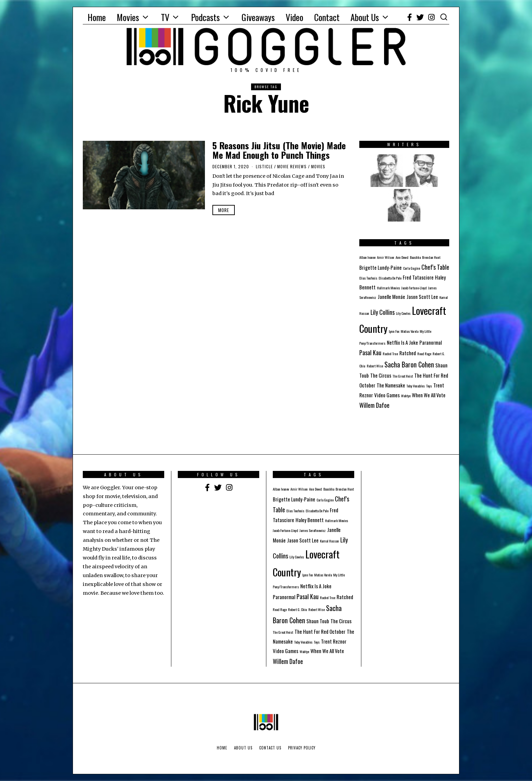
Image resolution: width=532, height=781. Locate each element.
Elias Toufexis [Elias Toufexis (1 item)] (368, 278)
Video (294, 17)
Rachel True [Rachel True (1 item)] (390, 354)
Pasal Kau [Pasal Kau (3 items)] (370, 353)
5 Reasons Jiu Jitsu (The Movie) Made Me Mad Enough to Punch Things (279, 150)
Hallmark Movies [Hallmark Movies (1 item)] (388, 288)
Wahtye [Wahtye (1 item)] (406, 396)
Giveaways (258, 17)
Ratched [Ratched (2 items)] (408, 353)
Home (97, 17)
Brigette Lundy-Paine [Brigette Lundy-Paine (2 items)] (381, 267)
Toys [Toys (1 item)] (429, 386)
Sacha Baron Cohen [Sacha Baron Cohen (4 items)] (409, 364)
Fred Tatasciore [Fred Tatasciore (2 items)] (418, 277)
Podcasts (205, 17)
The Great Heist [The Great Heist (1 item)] (403, 376)
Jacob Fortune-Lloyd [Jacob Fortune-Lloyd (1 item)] (414, 288)
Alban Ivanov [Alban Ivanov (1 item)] (367, 257)
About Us (365, 17)
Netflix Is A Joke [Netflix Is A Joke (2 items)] (402, 342)
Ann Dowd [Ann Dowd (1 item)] (402, 257)
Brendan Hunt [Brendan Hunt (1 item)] (431, 257)
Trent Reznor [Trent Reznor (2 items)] (334, 641)
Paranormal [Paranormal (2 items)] (431, 342)
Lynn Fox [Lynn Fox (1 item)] (394, 331)
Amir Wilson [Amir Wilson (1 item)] (386, 257)
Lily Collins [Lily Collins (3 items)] (383, 312)
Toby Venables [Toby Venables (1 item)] (416, 386)
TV (165, 17)
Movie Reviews (292, 166)
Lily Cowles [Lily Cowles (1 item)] (403, 313)
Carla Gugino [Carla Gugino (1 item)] (412, 268)
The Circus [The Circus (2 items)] (381, 375)
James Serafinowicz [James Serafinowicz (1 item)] (313, 530)
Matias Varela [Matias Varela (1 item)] (410, 331)
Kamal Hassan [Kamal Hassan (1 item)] (329, 541)
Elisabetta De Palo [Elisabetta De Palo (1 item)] (390, 278)
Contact (327, 17)
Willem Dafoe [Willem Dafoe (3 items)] (374, 405)
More (224, 210)
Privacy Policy (302, 748)
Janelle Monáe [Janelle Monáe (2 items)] (391, 297)
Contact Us (270, 748)
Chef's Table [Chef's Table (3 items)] (435, 267)
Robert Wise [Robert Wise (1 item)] (375, 366)
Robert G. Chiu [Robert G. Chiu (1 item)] (298, 609)
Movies (128, 17)
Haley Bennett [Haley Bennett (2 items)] (310, 520)
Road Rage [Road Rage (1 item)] (424, 354)
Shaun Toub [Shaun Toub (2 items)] (318, 621)
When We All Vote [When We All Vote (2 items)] (429, 395)
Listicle (264, 166)
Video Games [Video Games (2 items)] (387, 395)
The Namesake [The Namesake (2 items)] (391, 385)
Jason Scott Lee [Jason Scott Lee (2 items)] (422, 297)
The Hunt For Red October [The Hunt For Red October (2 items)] (320, 631)
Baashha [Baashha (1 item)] (415, 257)
